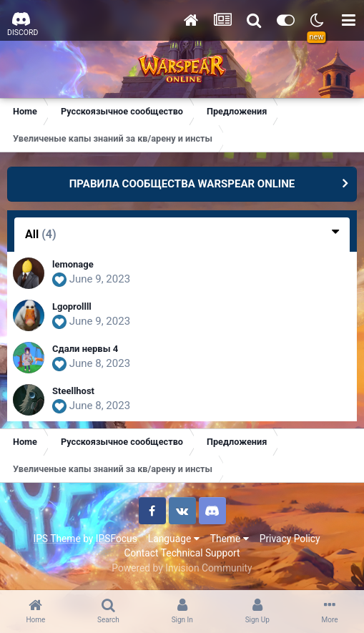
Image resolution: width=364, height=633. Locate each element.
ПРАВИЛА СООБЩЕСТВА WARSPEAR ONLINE (182, 184)
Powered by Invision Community (182, 568)
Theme (230, 539)
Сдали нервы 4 (85, 349)
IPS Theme (56, 539)
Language (174, 539)
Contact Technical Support (182, 553)
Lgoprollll (72, 306)
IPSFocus (117, 539)
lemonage (73, 264)
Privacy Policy (290, 539)
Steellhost (73, 391)
